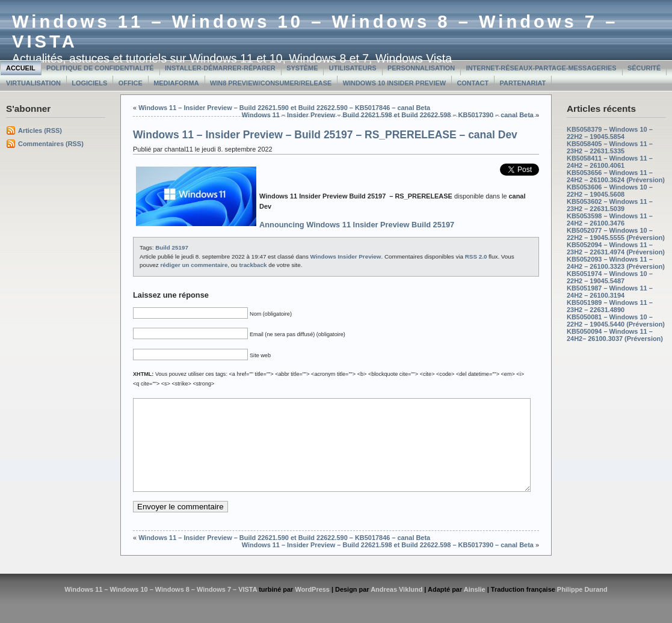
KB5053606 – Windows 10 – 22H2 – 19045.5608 (610, 191)
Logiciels (89, 83)
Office (131, 83)
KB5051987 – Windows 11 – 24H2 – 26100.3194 (610, 292)
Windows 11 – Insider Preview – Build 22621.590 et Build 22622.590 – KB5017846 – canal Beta (284, 108)
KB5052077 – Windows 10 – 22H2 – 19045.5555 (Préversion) (616, 234)
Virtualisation (33, 83)
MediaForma (176, 83)
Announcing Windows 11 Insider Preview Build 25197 (357, 225)
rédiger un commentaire (194, 265)
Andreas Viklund (396, 607)
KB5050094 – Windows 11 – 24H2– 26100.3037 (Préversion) (615, 335)
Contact (473, 83)
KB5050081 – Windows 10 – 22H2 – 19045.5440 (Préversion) (616, 321)
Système (302, 68)
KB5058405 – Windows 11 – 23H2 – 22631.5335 (610, 147)
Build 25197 (172, 247)
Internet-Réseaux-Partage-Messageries (541, 68)
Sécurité (644, 68)
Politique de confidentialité (100, 68)
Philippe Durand (582, 607)
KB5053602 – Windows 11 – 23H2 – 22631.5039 (610, 205)
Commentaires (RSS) (51, 144)
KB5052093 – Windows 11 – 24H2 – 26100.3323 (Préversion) (616, 263)
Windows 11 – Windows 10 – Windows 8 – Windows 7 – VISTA (161, 607)
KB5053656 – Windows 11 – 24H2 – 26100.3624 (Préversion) (616, 176)
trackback (253, 265)
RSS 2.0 (476, 256)
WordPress (312, 607)
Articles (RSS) (40, 130)
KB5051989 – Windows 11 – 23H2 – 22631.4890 (610, 306)
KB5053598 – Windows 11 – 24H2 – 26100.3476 (610, 219)
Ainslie (475, 607)
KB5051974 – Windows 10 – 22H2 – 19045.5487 (610, 277)
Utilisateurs (353, 68)
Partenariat (523, 83)
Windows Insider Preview (346, 256)
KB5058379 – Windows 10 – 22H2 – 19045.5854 (610, 133)
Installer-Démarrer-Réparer (220, 68)
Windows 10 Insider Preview (394, 83)
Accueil (21, 68)
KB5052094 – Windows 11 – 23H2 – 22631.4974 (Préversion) (616, 248)
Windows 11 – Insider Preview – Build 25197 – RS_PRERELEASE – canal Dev (325, 135)
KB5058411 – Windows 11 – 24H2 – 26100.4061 (610, 162)
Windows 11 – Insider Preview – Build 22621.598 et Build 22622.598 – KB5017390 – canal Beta (388, 115)
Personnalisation (421, 68)
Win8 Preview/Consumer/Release (271, 83)
